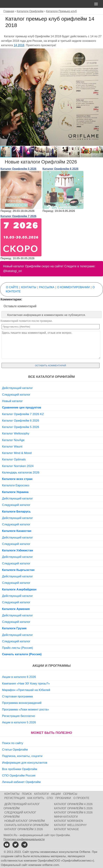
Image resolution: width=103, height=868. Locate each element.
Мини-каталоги (66, 817)
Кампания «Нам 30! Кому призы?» (26, 683)
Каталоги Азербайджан (19, 589)
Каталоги (41, 794)
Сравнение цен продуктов (22, 407)
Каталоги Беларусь (16, 511)
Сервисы (70, 794)
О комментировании (73, 287)
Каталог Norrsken (69, 821)
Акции (56, 794)
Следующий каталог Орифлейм (20, 815)
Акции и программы (52, 666)
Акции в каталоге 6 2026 (19, 677)
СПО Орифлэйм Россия (19, 775)
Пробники (63, 798)
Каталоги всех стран (17, 479)
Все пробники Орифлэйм (20, 769)
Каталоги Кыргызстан (18, 570)
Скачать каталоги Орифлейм (26, 825)
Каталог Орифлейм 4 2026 (73, 804)
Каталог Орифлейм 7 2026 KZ (23, 414)
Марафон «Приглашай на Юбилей (26, 690)
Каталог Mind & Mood (17, 453)
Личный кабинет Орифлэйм (21, 782)
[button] (100, 52)
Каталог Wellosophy (16, 433)
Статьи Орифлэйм (15, 750)
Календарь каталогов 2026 (21, 472)
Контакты (29, 287)
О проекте (81, 798)
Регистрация (15, 798)
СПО (50, 798)
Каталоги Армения (16, 609)
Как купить (36, 798)
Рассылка (47, 287)
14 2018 (19, 45)
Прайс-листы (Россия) (18, 648)
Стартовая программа (17, 696)
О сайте (12, 287)
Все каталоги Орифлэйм (52, 377)
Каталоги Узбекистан (18, 550)
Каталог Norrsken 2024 (18, 466)
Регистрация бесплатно (19, 716)
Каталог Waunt (12, 446)
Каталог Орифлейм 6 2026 (60, 169)
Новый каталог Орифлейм (25, 821)
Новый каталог (12, 401)
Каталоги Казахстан (17, 531)
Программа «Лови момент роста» (26, 709)
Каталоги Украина (15, 492)
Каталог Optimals (14, 459)
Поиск (27, 794)
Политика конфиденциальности (24, 839)
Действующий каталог (18, 388)
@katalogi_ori (13, 271)
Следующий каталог (16, 395)
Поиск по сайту (13, 743)
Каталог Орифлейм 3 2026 (24, 829)
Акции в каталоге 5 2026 (19, 722)
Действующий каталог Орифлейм (22, 806)
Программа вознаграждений (22, 703)
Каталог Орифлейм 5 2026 (18, 169)
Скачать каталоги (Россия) (22, 654)
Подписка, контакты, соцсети (22, 756)
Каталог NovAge (13, 440)
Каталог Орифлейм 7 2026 (18, 216)
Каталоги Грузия (14, 628)
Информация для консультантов (25, 763)
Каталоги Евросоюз (16, 485)
